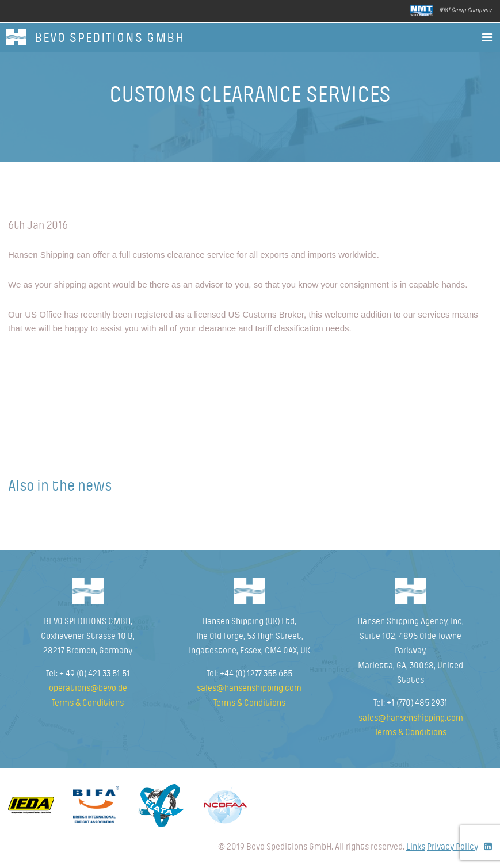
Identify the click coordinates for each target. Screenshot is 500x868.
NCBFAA (225, 805)
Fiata (161, 805)
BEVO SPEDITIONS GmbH (110, 38)
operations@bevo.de (88, 688)
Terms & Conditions (88, 703)
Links (416, 847)
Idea (31, 805)
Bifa (96, 805)
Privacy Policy (453, 847)
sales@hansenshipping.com (249, 688)
